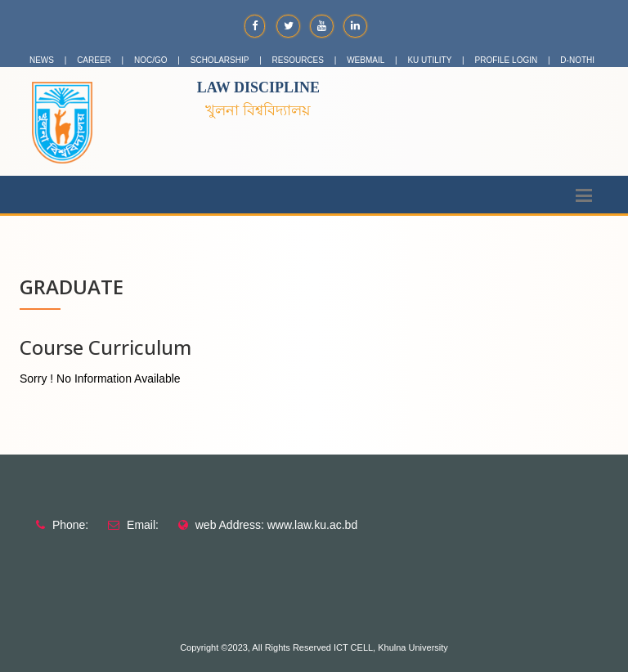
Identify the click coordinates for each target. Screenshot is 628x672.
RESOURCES (298, 60)
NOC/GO (151, 60)
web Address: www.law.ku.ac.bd (276, 525)
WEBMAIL (366, 60)
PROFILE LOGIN (507, 60)
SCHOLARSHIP (220, 60)
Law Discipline (258, 87)
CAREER (94, 60)
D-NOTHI (577, 60)
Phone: (70, 525)
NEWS (42, 60)
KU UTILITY (429, 60)
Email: (143, 525)
